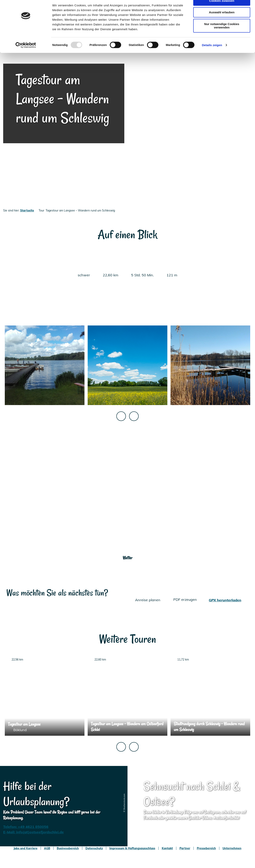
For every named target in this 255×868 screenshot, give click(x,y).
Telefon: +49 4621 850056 (26, 827)
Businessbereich (68, 848)
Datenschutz (94, 848)
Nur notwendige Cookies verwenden (222, 35)
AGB (47, 848)
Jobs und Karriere (25, 848)
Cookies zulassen (222, 10)
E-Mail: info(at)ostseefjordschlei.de (33, 832)
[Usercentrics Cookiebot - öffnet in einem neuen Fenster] (26, 55)
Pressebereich (206, 848)
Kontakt (167, 848)
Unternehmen (232, 848)
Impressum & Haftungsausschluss (132, 848)
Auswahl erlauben (222, 22)
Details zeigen (212, 54)
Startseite (27, 210)
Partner (185, 848)
